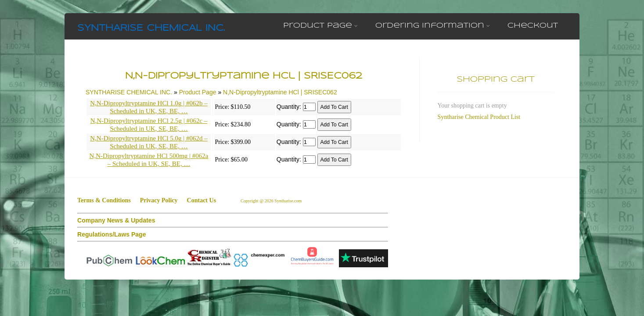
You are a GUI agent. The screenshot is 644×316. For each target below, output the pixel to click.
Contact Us (202, 200)
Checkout (533, 26)
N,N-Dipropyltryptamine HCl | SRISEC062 (280, 92)
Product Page (320, 26)
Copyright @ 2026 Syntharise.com (272, 201)
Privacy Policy (159, 200)
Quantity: (289, 107)
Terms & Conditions (104, 200)
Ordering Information (433, 26)
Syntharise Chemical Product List (479, 117)
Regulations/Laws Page (112, 234)
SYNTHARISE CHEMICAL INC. (151, 28)
